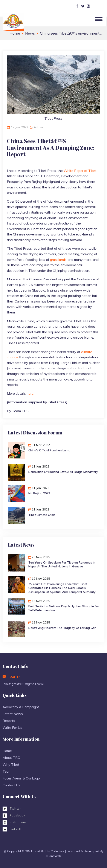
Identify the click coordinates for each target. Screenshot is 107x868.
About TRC (11, 758)
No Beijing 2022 (39, 493)
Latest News (13, 714)
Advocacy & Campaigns (21, 707)
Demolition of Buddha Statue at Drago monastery (63, 472)
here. (30, 393)
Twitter (12, 808)
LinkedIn (13, 829)
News (30, 33)
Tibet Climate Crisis (42, 515)
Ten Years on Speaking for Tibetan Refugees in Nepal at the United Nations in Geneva (62, 564)
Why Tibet (11, 764)
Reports (9, 721)
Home (15, 33)
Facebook (14, 815)
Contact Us (11, 785)
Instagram (14, 822)
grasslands (59, 260)
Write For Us (12, 727)
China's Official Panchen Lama (49, 450)
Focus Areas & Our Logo (21, 778)
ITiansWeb (53, 856)
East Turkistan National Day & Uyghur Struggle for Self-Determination (64, 608)
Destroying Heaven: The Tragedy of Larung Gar (62, 628)
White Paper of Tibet (80, 171)
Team (7, 771)
